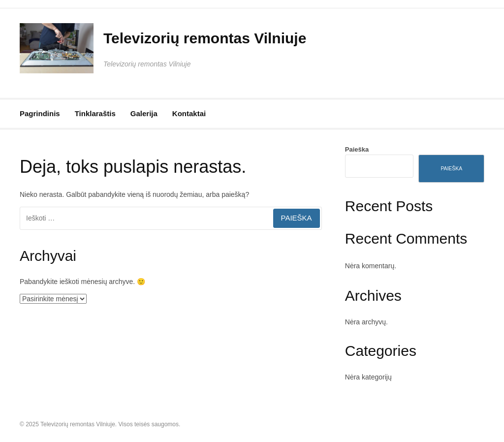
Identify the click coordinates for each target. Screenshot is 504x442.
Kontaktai (189, 113)
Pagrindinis (40, 113)
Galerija (144, 113)
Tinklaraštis (95, 113)
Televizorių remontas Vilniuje (205, 38)
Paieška (357, 149)
